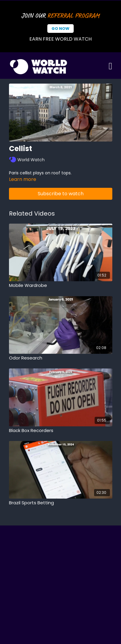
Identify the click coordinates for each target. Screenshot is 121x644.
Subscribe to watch (61, 194)
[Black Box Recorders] (61, 431)
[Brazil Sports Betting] (61, 503)
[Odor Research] (61, 358)
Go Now (60, 29)
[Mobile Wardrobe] (61, 286)
